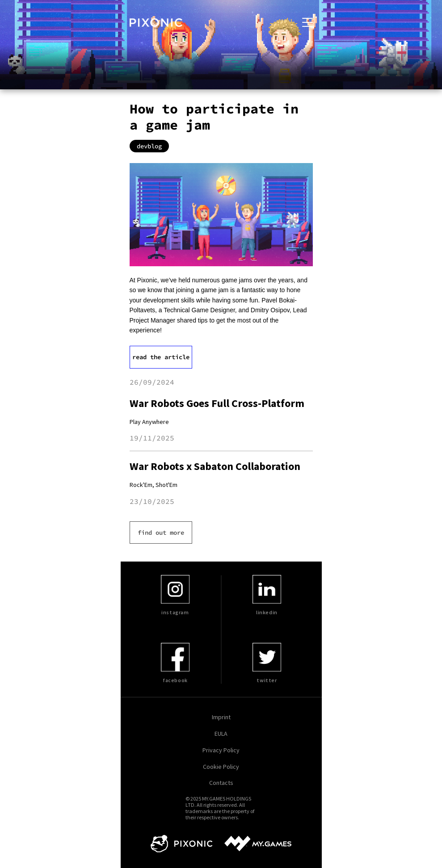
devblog (149, 146)
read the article (161, 357)
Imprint (221, 717)
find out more (161, 533)
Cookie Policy (221, 767)
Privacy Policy (221, 750)
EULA (221, 734)
